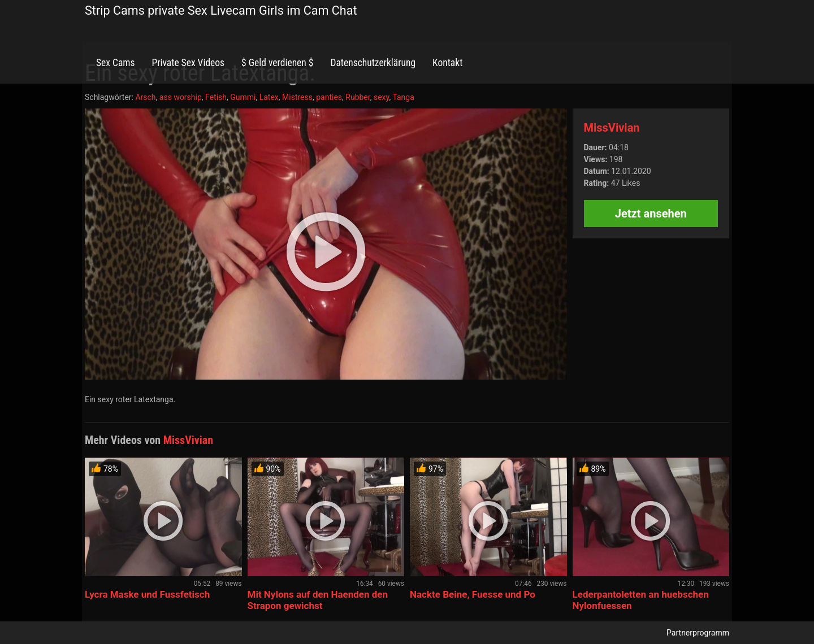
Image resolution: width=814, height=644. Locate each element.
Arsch (145, 97)
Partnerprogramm (698, 633)
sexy (382, 97)
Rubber (358, 97)
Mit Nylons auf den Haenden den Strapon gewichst (318, 600)
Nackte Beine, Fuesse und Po (473, 594)
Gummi (243, 97)
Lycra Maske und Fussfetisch (147, 594)
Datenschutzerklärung (373, 63)
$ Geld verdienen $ (277, 63)
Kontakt (447, 63)
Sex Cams (115, 63)
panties (329, 97)
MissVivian (612, 128)
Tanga (403, 97)
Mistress (297, 97)
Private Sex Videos (188, 63)
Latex (269, 97)
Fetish (216, 97)
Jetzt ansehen (651, 214)
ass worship (181, 97)
